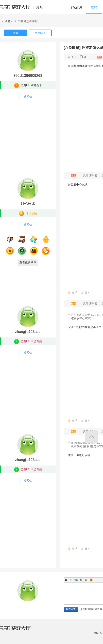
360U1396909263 (28, 76)
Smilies (91, 580)
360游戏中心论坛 (23, 9)
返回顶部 (92, 437)
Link (76, 580)
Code (86, 580)
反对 (88, 293)
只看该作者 (90, 175)
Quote (81, 580)
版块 (94, 7)
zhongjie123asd (28, 332)
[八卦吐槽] (72, 48)
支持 (75, 293)
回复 (16, 33)
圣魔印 (9, 21)
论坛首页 (76, 7)
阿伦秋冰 (28, 204)
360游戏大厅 (20, 631)
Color (71, 580)
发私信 (28, 96)
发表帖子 (40, 33)
